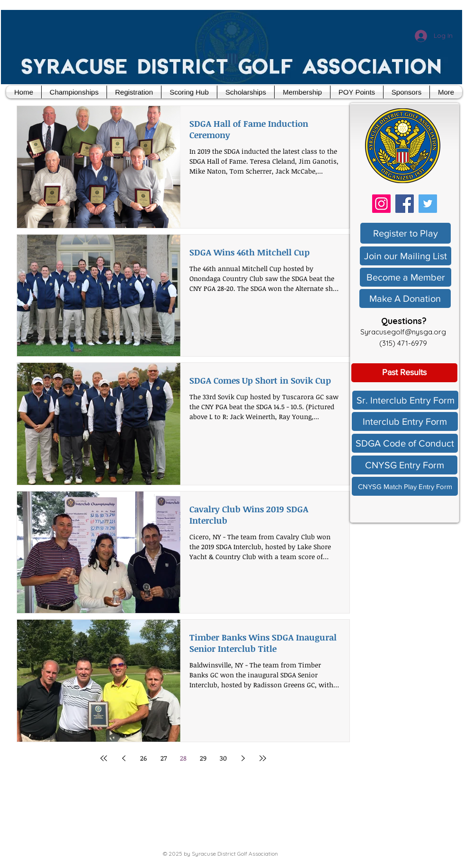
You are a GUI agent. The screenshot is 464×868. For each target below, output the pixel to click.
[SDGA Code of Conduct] (405, 443)
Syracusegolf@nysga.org (403, 332)
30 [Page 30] (223, 758)
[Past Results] (404, 373)
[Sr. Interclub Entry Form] (405, 400)
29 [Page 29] (203, 758)
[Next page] (243, 758)
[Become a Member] (406, 277)
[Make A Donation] (405, 298)
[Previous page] (124, 758)
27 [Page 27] (164, 758)
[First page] (104, 758)
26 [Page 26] (143, 758)
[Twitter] (428, 204)
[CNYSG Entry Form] (404, 465)
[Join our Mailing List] (406, 256)
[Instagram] (381, 204)
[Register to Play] (406, 233)
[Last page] (263, 758)
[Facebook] (405, 204)
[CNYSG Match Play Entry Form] (405, 486)
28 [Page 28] (183, 758)
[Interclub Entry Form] (405, 421)
